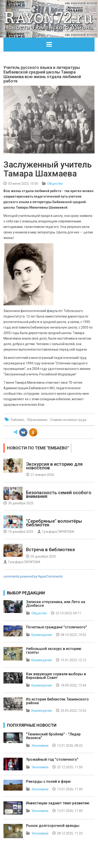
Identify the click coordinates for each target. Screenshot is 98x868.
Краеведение (42, 635)
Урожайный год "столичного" (52, 759)
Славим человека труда (68, 420)
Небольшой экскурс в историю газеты (54, 651)
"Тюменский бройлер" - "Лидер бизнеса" (53, 736)
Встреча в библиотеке (50, 550)
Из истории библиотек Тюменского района (57, 701)
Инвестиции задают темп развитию (58, 803)
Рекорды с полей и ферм (48, 781)
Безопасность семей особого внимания (59, 494)
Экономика (40, 746)
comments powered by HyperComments (33, 576)
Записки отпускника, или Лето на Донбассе (56, 604)
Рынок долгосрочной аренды (53, 826)
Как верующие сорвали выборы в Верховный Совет (56, 676)
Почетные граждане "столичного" (56, 627)
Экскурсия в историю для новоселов (54, 466)
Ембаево (18, 420)
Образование (37, 420)
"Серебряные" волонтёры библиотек (54, 523)
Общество (55, 184)
